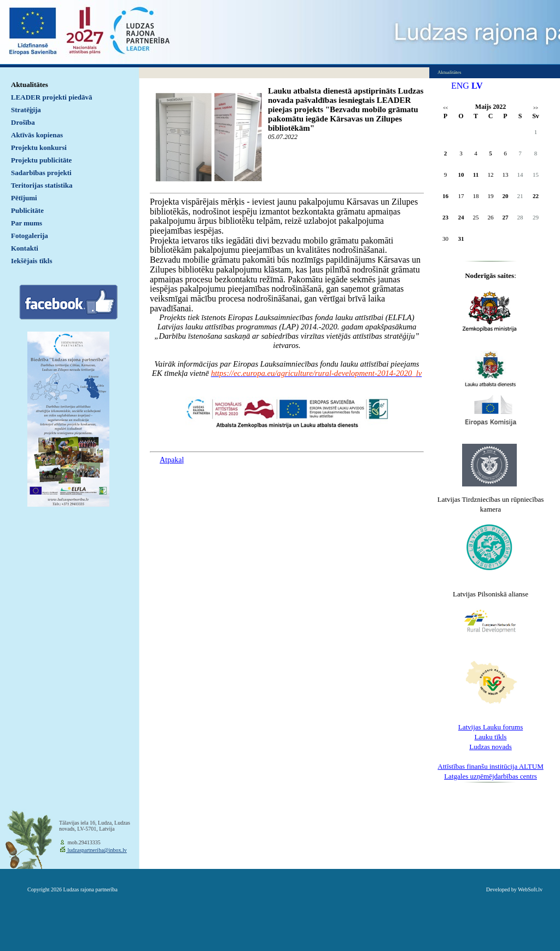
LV (477, 86)
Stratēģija (26, 110)
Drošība (23, 122)
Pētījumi (24, 198)
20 (506, 196)
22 (536, 196)
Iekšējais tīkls (31, 261)
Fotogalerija (30, 236)
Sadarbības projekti (41, 173)
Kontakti (25, 248)
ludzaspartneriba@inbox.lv (97, 850)
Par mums (27, 223)
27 (506, 217)
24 (461, 217)
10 (461, 175)
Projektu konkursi (39, 147)
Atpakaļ (172, 460)
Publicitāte (27, 210)
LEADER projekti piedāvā (52, 97)
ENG (460, 86)
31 (461, 239)
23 (445, 217)
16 (445, 196)
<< (445, 108)
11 (476, 175)
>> (536, 108)
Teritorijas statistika (42, 185)
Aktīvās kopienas (37, 135)
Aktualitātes (30, 85)
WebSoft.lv (530, 889)
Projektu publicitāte (41, 160)
